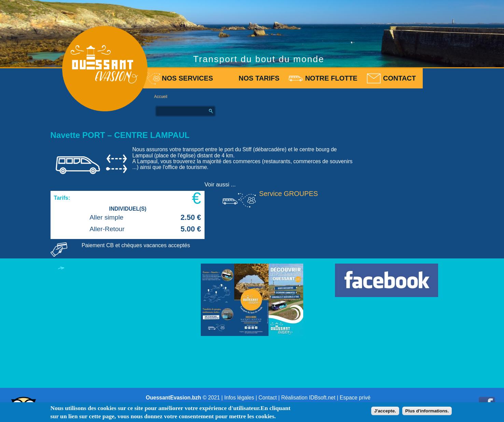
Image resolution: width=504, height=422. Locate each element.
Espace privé (355, 398)
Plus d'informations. (427, 411)
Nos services (187, 78)
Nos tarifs (259, 78)
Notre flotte (331, 78)
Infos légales (239, 398)
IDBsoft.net (322, 398)
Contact (400, 78)
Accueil (161, 97)
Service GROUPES (289, 194)
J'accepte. (385, 411)
